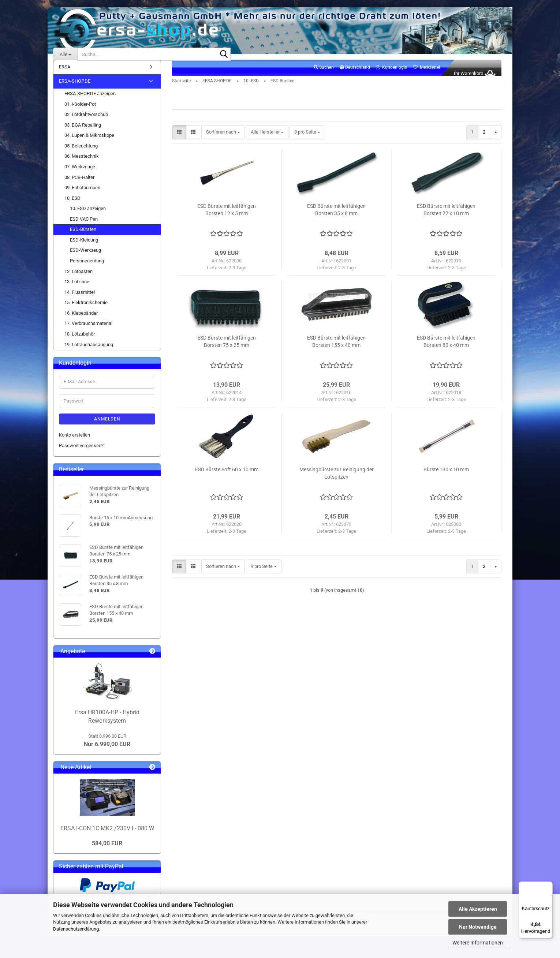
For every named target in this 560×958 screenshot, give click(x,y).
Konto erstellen (74, 443)
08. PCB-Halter (79, 185)
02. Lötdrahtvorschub (86, 122)
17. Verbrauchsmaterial (88, 332)
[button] (355, 76)
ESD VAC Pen (84, 227)
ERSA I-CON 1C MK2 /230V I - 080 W (107, 836)
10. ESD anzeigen (88, 216)
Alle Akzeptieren (478, 909)
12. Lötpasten (79, 279)
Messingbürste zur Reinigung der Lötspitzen (337, 481)
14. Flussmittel (80, 300)
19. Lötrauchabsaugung (89, 353)
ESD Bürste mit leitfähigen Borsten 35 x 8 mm (336, 218)
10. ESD (72, 206)
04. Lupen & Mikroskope (89, 143)
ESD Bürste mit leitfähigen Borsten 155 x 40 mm (336, 349)
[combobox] (223, 141)
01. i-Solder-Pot (80, 112)
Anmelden (107, 427)
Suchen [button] (324, 75)
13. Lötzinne (77, 290)
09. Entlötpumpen (82, 196)
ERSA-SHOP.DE (75, 89)
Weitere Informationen (478, 943)
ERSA (65, 75)
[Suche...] (65, 54)
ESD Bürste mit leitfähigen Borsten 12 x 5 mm (227, 218)
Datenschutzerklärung (76, 929)
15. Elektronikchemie (86, 310)
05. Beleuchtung (81, 154)
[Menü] (548, 886)
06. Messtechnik (82, 164)
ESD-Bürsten (83, 237)
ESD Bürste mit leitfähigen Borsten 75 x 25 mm (227, 349)
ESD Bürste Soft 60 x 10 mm (227, 478)
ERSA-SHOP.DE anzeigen (90, 102)
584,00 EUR (107, 851)
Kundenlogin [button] (392, 75)
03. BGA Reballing (83, 133)
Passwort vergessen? (81, 454)
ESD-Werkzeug (85, 259)
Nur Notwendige (478, 927)
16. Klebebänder (81, 321)
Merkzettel (427, 75)
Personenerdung (87, 269)
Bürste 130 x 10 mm (446, 478)
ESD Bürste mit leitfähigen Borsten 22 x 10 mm (446, 218)
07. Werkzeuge (80, 175)
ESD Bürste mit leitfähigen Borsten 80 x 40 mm (446, 349)
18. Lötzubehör (80, 342)
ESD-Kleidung (84, 248)
